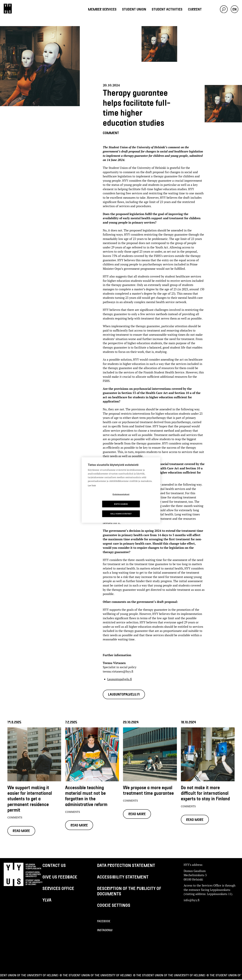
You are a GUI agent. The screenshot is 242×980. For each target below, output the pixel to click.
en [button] (235, 9)
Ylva (47, 900)
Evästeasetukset (103, 499)
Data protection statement (126, 866)
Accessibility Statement (123, 877)
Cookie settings (114, 906)
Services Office (58, 889)
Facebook (104, 922)
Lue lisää (92, 490)
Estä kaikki (139, 499)
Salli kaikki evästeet (121, 509)
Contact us (54, 866)
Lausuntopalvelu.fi (120, 679)
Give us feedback (60, 877)
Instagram (105, 931)
